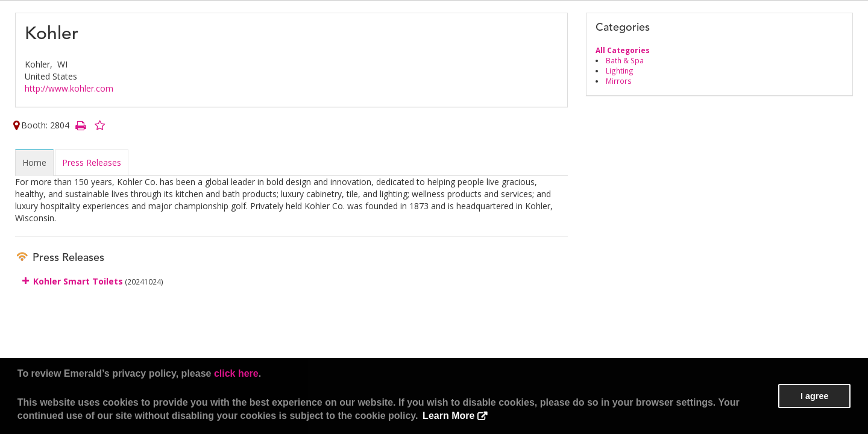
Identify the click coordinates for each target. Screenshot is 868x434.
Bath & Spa (625, 60)
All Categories (623, 50)
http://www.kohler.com (69, 88)
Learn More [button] (448, 416)
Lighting (620, 71)
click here (236, 373)
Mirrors (619, 81)
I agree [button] (814, 396)
